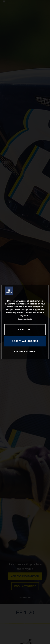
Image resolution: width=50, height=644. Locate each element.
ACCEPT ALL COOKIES (25, 341)
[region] (25, 322)
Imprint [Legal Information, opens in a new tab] (30, 319)
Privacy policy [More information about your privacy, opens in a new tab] (22, 319)
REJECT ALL (25, 329)
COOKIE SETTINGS (25, 352)
